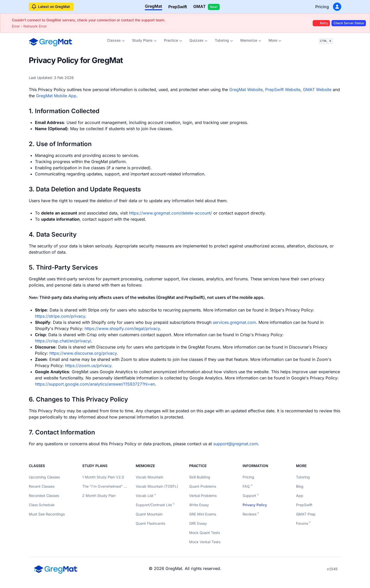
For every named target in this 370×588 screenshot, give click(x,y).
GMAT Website (317, 90)
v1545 (332, 569)
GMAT (206, 7)
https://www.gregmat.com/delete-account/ (170, 213)
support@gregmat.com (236, 444)
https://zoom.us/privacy (88, 366)
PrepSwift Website (283, 90)
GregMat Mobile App (56, 96)
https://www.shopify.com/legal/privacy (122, 328)
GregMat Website (246, 90)
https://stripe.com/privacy (60, 316)
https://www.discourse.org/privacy (83, 353)
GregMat (154, 6)
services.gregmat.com (234, 322)
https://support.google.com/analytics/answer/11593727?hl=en (95, 384)
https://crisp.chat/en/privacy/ (63, 341)
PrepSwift (178, 7)
